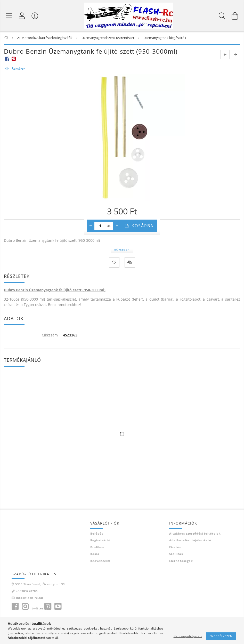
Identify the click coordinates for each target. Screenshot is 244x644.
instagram (25, 607)
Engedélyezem (221, 636)
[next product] (235, 55)
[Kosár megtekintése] (235, 16)
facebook (15, 607)
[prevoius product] (225, 55)
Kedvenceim (100, 561)
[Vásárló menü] (35, 16)
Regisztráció (100, 540)
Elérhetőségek (181, 561)
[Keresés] (222, 16)
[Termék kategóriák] (9, 16)
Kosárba (143, 226)
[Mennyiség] (100, 226)
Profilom (97, 547)
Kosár (95, 554)
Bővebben (122, 249)
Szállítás (176, 554)
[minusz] (91, 226)
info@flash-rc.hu (30, 598)
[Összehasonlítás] (130, 262)
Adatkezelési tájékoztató (190, 540)
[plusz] (117, 226)
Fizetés (175, 547)
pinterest (48, 607)
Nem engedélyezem (188, 636)
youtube (58, 607)
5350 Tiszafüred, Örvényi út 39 (40, 584)
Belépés (97, 533)
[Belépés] (22, 16)
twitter (38, 608)
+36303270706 (27, 591)
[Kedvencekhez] (114, 262)
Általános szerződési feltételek (195, 533)
